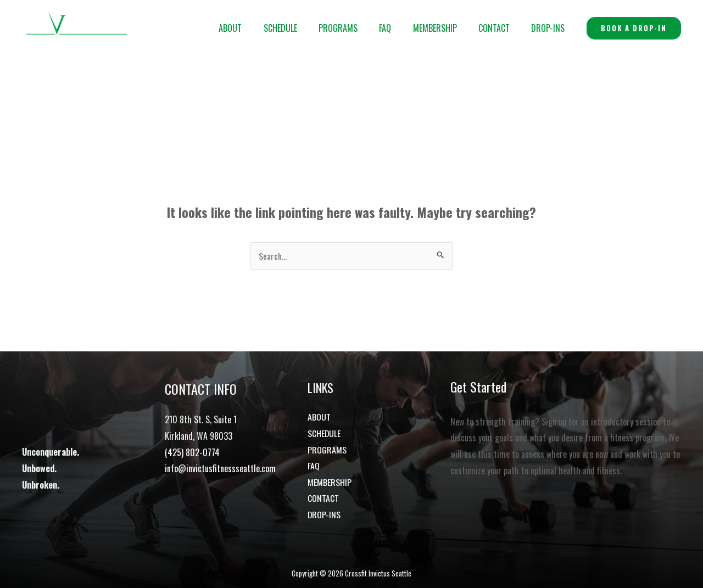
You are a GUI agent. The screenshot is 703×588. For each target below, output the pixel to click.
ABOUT (256, 28)
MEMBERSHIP (445, 28)
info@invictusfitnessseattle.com (220, 468)
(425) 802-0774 (192, 452)
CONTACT (500, 28)
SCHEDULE (302, 28)
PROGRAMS (356, 28)
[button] (634, 28)
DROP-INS (550, 28)
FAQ (399, 28)
